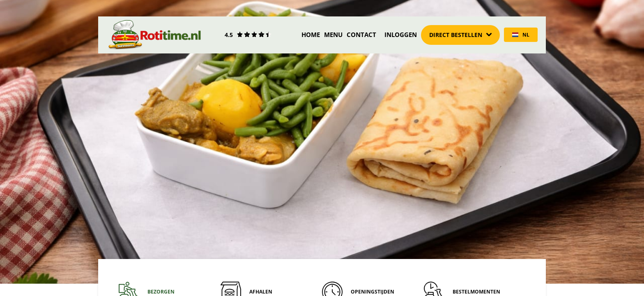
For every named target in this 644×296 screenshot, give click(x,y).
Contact (361, 35)
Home (311, 35)
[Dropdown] (460, 35)
